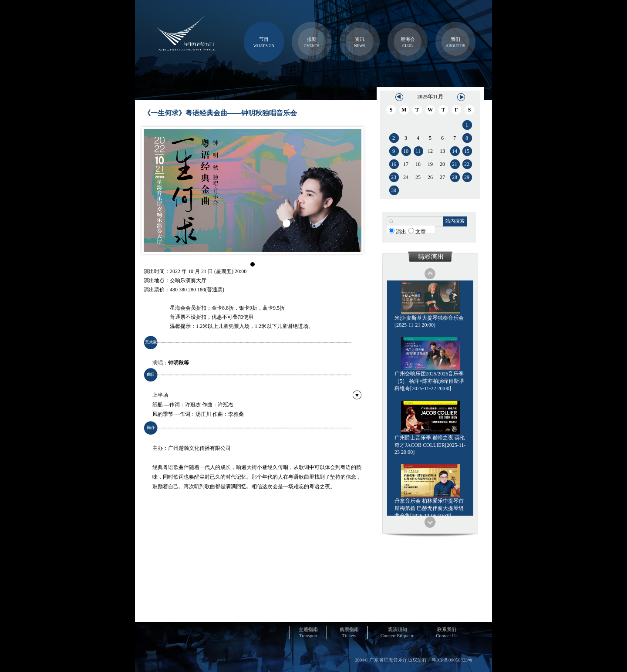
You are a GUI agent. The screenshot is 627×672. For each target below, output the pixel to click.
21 (455, 164)
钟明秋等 (179, 363)
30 (394, 190)
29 (467, 177)
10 (406, 151)
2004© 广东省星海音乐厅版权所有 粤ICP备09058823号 (414, 660)
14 (455, 151)
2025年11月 (430, 97)
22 (467, 164)
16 (394, 164)
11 (418, 151)
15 (467, 151)
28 (455, 177)
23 (394, 177)
